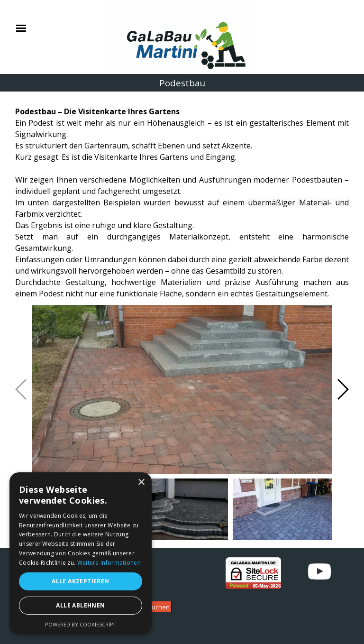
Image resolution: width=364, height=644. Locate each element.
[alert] (81, 553)
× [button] (141, 483)
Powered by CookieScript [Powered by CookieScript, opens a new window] (81, 624)
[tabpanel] (182, 197)
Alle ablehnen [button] (80, 605)
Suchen (159, 607)
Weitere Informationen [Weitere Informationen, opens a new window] (109, 563)
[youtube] (319, 571)
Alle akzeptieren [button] (80, 581)
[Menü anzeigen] (21, 28)
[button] (342, 389)
